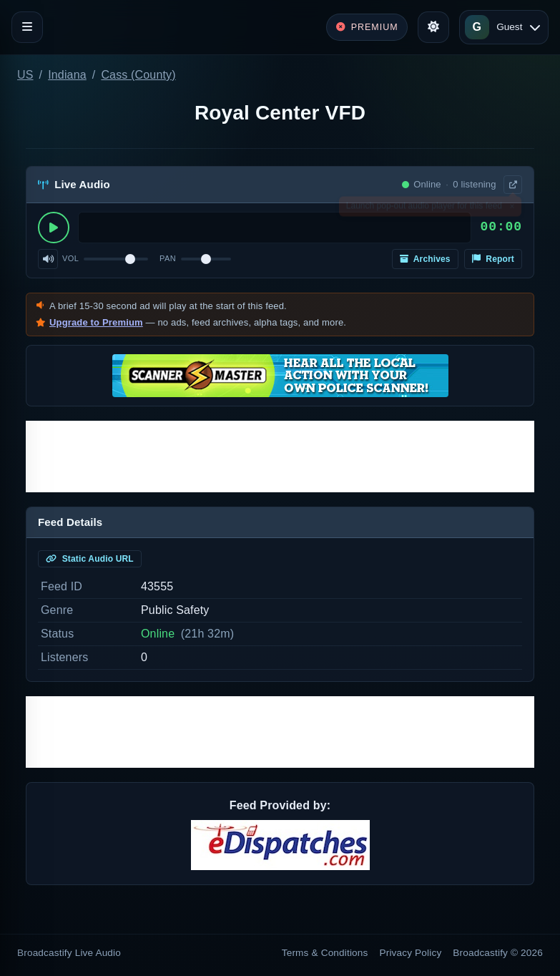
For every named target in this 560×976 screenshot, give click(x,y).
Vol (70, 258)
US (25, 75)
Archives (425, 259)
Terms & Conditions (325, 953)
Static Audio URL (90, 559)
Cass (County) (138, 75)
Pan (168, 258)
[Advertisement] (280, 457)
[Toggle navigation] (27, 27)
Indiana (67, 75)
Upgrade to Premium (96, 322)
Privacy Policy (411, 953)
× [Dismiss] (512, 209)
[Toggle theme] (433, 27)
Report (493, 259)
